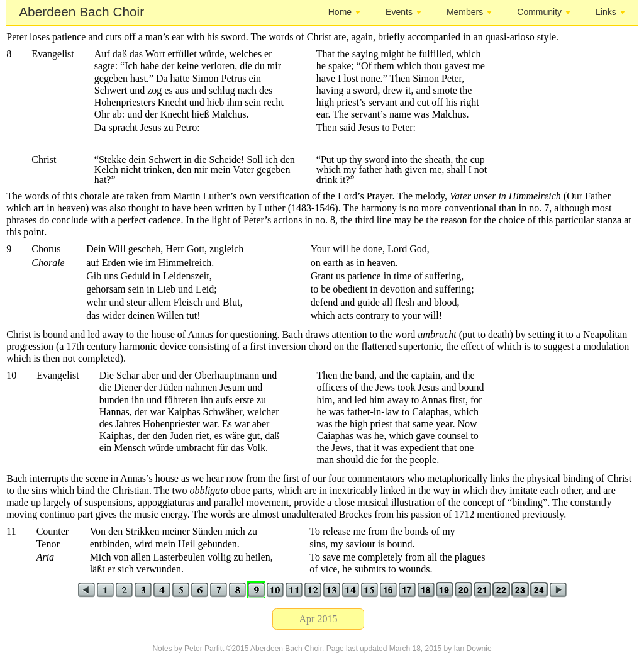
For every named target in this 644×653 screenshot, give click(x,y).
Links (610, 12)
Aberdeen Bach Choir (81, 12)
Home (344, 12)
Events (403, 12)
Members (469, 12)
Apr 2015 (319, 619)
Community (544, 12)
